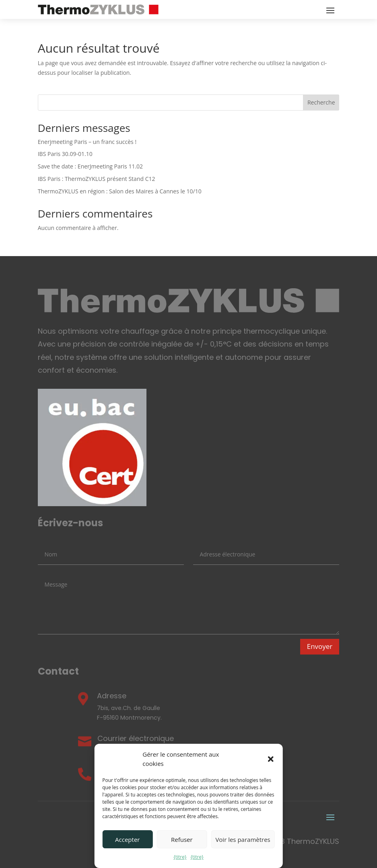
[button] (271, 759)
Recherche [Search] (321, 102)
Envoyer (320, 646)
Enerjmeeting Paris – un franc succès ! (87, 142)
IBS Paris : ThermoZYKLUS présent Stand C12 (97, 179)
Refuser (182, 839)
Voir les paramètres (243, 839)
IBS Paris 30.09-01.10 (65, 154)
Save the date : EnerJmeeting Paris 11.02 (90, 166)
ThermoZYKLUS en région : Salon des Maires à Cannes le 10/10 (120, 191)
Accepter (127, 839)
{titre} (180, 857)
